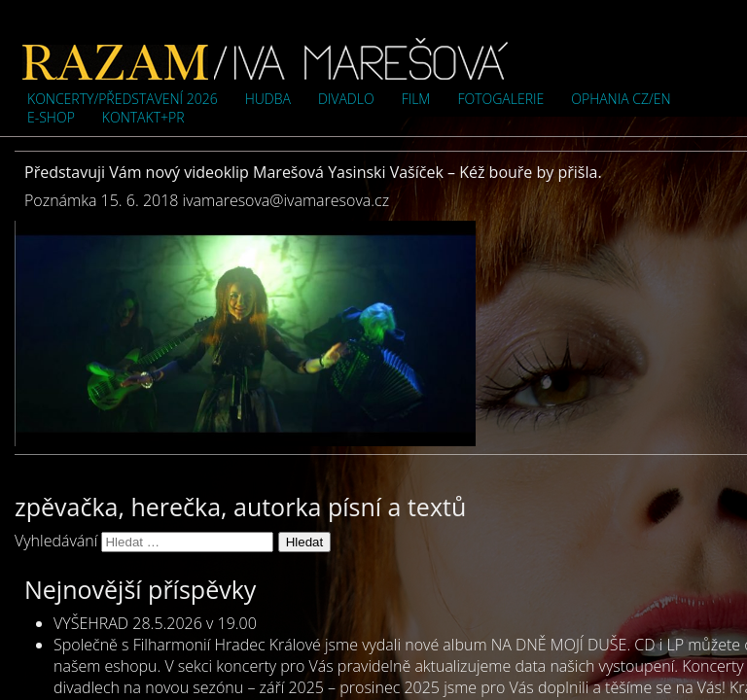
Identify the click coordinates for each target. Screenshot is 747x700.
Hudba (268, 99)
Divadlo (346, 99)
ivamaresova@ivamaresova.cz (286, 200)
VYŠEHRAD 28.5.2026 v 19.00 (155, 623)
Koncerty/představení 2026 (123, 99)
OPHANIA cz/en (621, 99)
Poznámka (60, 200)
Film (416, 99)
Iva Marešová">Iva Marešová (266, 58)
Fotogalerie (500, 99)
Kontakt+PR (143, 117)
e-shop (51, 117)
